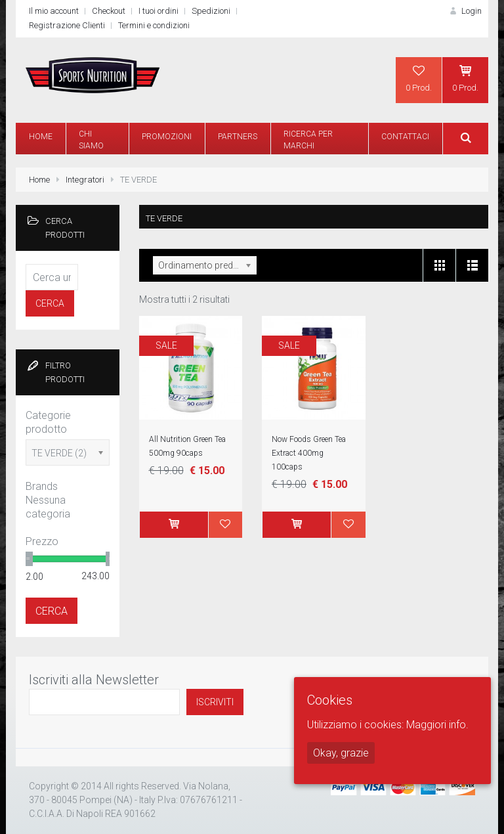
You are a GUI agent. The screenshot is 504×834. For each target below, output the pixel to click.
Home (39, 180)
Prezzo (42, 541)
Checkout (109, 11)
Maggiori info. (437, 725)
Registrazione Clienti (67, 25)
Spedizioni (211, 11)
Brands (42, 486)
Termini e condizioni (154, 25)
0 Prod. (419, 78)
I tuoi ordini (158, 11)
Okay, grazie (341, 753)
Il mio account (54, 11)
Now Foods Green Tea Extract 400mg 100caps (309, 453)
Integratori (85, 180)
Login (465, 11)
